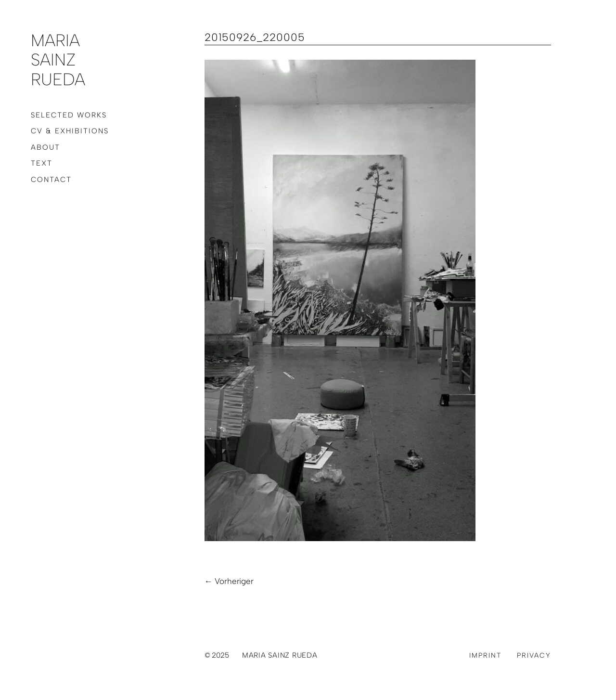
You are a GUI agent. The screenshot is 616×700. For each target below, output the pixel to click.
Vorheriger (234, 581)
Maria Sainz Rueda (58, 60)
